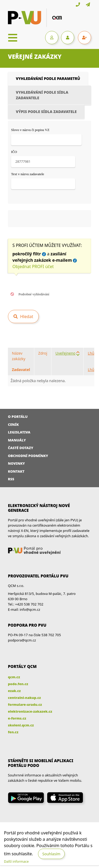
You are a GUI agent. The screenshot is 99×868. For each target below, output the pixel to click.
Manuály (17, 440)
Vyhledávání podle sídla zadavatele (42, 95)
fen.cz (13, 732)
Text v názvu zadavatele (28, 174)
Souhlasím (51, 854)
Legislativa (19, 432)
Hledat (26, 317)
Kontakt (16, 471)
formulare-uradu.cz (25, 704)
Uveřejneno (65, 353)
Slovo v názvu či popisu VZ (30, 130)
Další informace (16, 861)
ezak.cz (14, 691)
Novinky (16, 463)
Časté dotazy (21, 448)
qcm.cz (14, 677)
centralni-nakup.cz (24, 698)
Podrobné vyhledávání (34, 294)
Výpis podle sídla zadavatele (46, 112)
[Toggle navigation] (13, 38)
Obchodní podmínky (28, 456)
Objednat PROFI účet (33, 266)
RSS (11, 479)
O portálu (18, 417)
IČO (14, 152)
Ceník (13, 424)
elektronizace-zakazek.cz (30, 711)
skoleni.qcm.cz (21, 725)
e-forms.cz (17, 718)
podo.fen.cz (18, 684)
